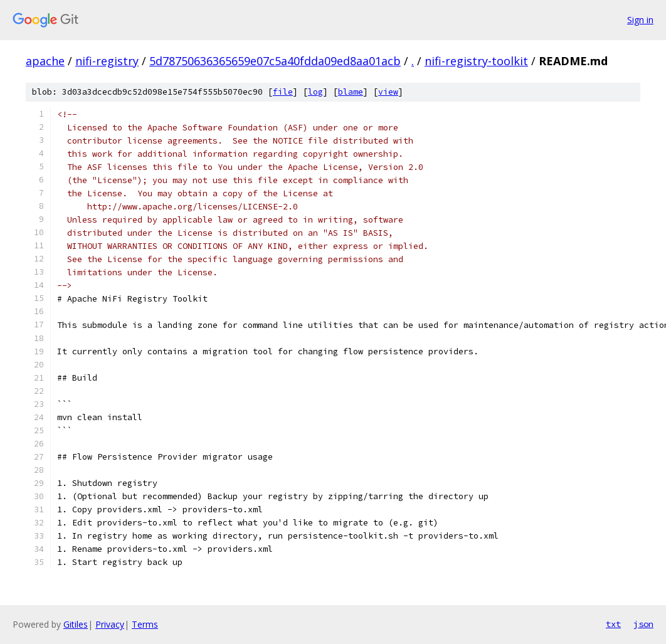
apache (45, 61)
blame (351, 92)
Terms (145, 624)
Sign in (640, 20)
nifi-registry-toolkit (476, 61)
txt (613, 624)
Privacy (110, 624)
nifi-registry (107, 61)
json (643, 624)
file (283, 92)
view (388, 92)
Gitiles (76, 624)
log (315, 92)
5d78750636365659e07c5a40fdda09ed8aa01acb (275, 61)
